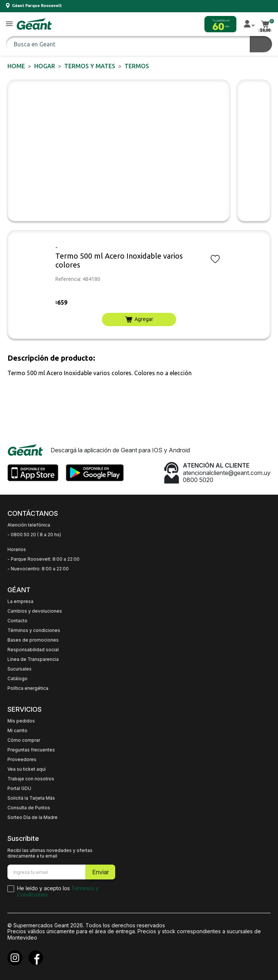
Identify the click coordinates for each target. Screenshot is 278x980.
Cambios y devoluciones (35, 611)
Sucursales (20, 669)
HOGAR (45, 66)
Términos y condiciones (34, 630)
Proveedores (22, 760)
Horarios (17, 550)
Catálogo (17, 679)
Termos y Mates (90, 66)
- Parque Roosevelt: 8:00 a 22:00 (43, 559)
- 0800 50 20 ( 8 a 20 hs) (34, 535)
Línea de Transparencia (33, 659)
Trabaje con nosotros (31, 779)
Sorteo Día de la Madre (33, 817)
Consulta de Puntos (29, 808)
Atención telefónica (29, 525)
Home (16, 66)
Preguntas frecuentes (31, 750)
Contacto (17, 621)
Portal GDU (19, 789)
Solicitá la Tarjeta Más (31, 798)
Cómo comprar (24, 740)
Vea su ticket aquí (27, 769)
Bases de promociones (33, 640)
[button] (9, 24)
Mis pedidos (21, 721)
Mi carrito (17, 731)
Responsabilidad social (33, 650)
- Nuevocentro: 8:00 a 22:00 (38, 569)
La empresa (20, 602)
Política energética (28, 688)
